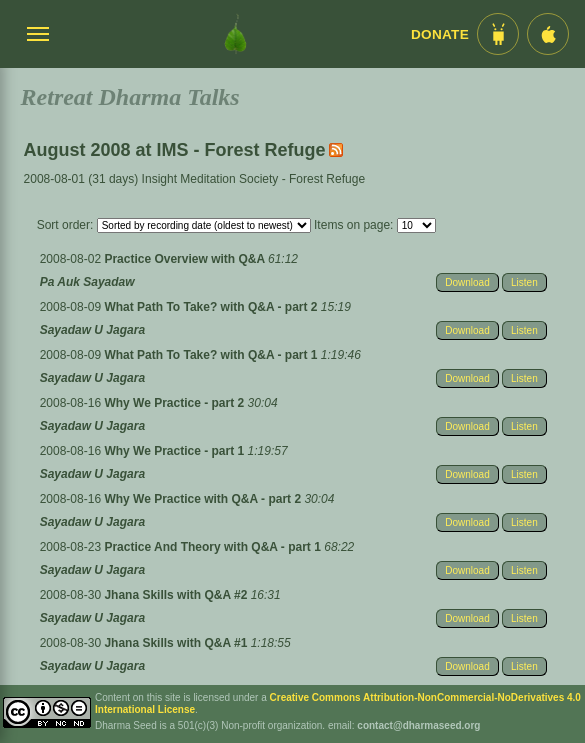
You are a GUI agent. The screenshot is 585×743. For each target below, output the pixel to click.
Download (467, 282)
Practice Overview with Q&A (186, 259)
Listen (524, 282)
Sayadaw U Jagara (92, 330)
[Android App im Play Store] (498, 34)
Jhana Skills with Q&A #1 (177, 643)
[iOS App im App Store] (548, 34)
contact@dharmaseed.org (418, 725)
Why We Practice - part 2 (175, 403)
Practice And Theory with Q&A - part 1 (214, 547)
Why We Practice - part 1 (175, 451)
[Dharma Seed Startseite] (235, 34)
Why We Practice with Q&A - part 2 (204, 499)
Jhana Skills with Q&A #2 (177, 595)
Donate (440, 34)
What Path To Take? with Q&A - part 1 (212, 355)
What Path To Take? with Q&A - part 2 (212, 307)
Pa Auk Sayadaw (87, 282)
